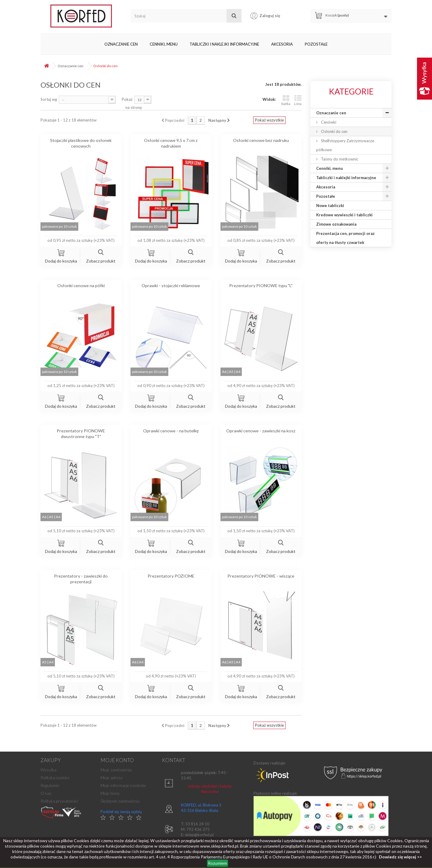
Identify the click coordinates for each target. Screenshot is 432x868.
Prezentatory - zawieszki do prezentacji (81, 579)
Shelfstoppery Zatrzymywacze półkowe (345, 145)
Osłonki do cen (334, 131)
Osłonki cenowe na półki (81, 285)
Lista (298, 100)
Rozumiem (217, 863)
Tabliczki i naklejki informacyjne (224, 44)
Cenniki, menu (164, 44)
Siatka (286, 100)
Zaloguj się (270, 16)
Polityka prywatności (59, 801)
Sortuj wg (49, 99)
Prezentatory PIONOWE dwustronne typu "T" (81, 434)
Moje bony (110, 793)
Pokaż (127, 99)
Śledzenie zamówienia (120, 801)
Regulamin (50, 785)
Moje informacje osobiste (123, 785)
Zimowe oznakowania (336, 224)
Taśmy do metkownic (339, 159)
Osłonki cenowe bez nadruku (261, 140)
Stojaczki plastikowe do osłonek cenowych (81, 143)
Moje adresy (112, 778)
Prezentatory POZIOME (171, 576)
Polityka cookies (55, 778)
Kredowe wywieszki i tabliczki (344, 215)
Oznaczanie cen (121, 44)
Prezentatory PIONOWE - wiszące (261, 576)
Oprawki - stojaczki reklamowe (171, 285)
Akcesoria (282, 44)
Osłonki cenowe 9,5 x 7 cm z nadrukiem (171, 143)
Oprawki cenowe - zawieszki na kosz (261, 431)
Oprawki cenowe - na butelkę (171, 431)
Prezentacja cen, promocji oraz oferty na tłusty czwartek (345, 238)
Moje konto (117, 760)
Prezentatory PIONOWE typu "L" (261, 285)
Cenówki (328, 122)
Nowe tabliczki (330, 206)
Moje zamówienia (116, 770)
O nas (46, 793)
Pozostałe (316, 44)
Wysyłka (48, 770)
